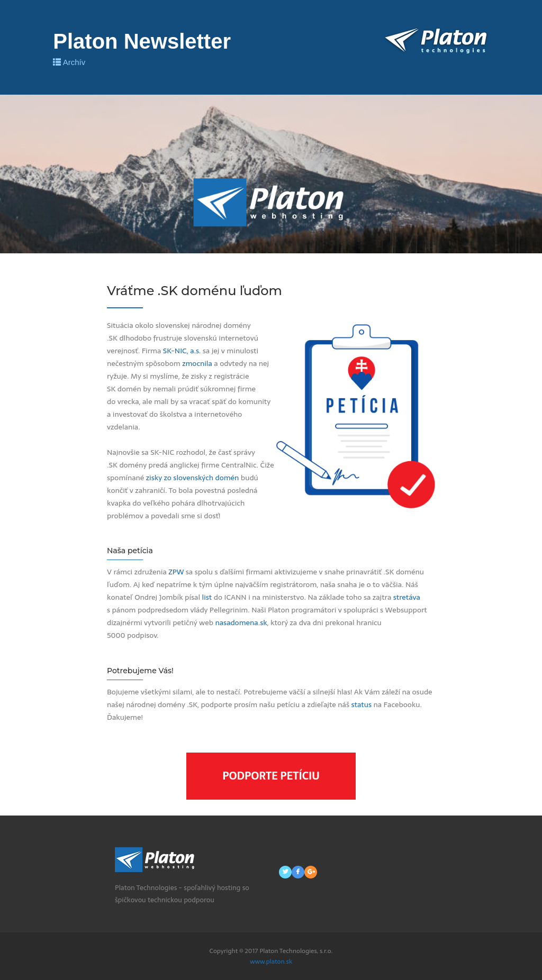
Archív (69, 62)
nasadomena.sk (241, 622)
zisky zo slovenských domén (193, 478)
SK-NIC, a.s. (182, 351)
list (207, 597)
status (361, 704)
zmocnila (197, 363)
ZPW (176, 572)
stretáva (407, 597)
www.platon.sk (271, 961)
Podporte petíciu (271, 776)
